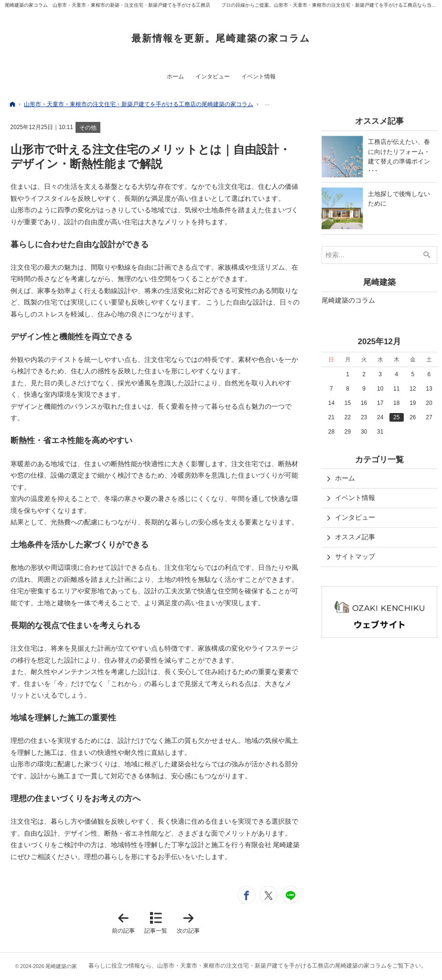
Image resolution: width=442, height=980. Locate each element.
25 (396, 417)
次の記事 (190, 923)
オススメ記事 (355, 537)
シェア (247, 895)
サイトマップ (355, 556)
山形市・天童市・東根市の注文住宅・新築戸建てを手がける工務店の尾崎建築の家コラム (272, 966)
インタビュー (355, 517)
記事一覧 (156, 931)
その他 (88, 128)
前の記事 (125, 923)
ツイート (269, 895)
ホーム (345, 478)
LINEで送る (291, 895)
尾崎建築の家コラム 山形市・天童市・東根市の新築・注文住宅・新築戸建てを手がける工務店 (108, 5)
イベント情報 (355, 498)
